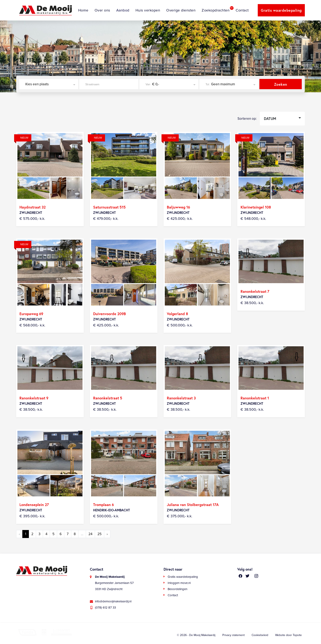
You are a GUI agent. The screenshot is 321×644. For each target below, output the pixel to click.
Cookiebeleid (260, 635)
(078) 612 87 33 (105, 608)
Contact (242, 10)
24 (90, 534)
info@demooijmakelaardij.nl (113, 601)
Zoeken (281, 84)
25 (99, 534)
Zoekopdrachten (216, 10)
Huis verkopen (148, 10)
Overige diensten (181, 10)
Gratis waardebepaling (281, 10)
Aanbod (123, 10)
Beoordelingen (177, 589)
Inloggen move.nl (179, 583)
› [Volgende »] (107, 534)
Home (83, 10)
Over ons (102, 10)
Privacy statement (233, 635)
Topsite (297, 635)
